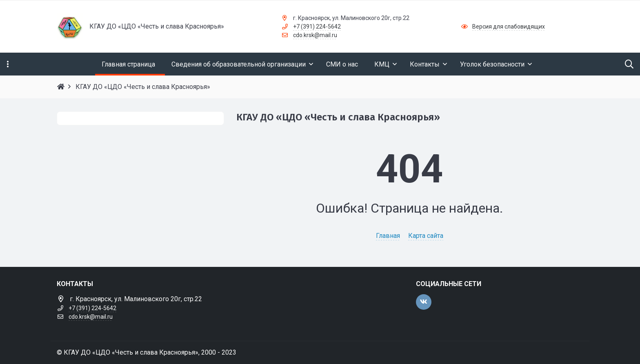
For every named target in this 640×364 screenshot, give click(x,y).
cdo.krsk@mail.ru (315, 35)
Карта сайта (426, 236)
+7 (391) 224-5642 (317, 27)
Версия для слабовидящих (509, 27)
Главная (388, 236)
